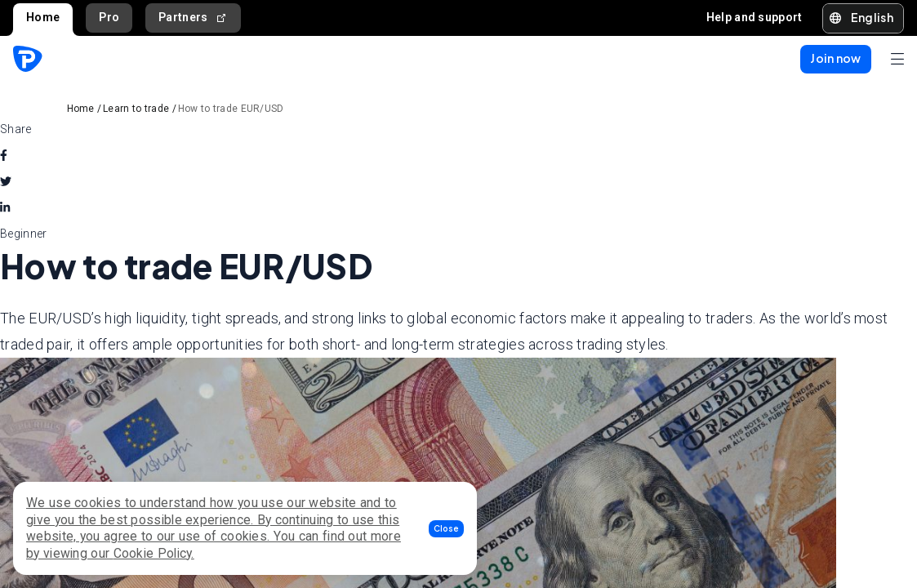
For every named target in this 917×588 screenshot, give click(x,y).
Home (43, 17)
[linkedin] (5, 207)
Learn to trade (136, 109)
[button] (446, 529)
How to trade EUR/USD (231, 109)
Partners (193, 18)
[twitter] (6, 181)
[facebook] (4, 155)
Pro (109, 17)
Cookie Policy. (154, 553)
